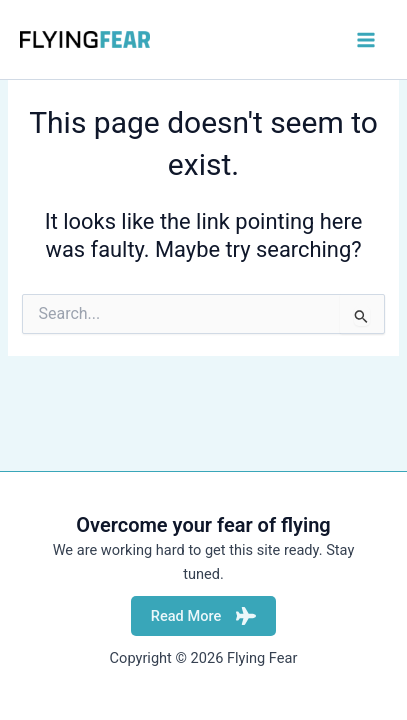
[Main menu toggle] (366, 40)
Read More (204, 616)
